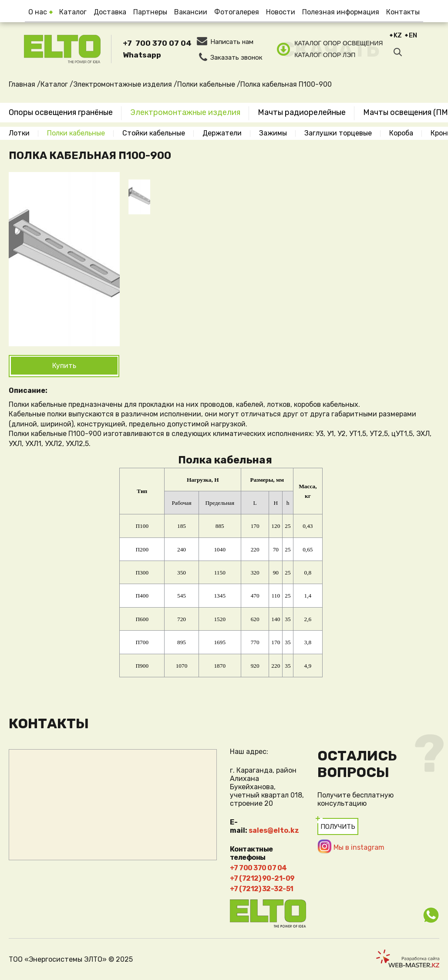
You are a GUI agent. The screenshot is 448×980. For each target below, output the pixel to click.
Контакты (403, 12)
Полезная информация (341, 12)
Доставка (110, 12)
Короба (401, 133)
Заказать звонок (236, 57)
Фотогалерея (237, 12)
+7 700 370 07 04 (157, 43)
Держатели (222, 133)
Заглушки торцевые (338, 133)
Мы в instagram (359, 847)
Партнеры (150, 12)
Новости (281, 12)
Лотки (19, 133)
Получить (338, 827)
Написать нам (232, 42)
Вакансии (191, 12)
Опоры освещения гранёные (61, 112)
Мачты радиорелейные (302, 112)
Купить (64, 366)
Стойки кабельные (154, 133)
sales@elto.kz (274, 830)
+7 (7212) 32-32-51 (262, 889)
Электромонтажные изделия (185, 112)
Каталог (73, 12)
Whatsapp (142, 55)
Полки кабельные (76, 133)
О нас (38, 12)
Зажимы (273, 133)
